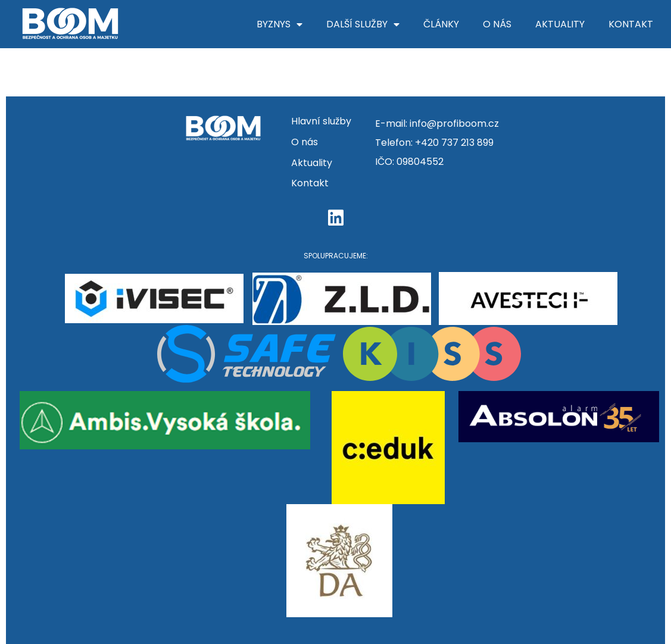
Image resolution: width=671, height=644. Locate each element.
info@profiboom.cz (454, 124)
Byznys (280, 24)
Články (441, 24)
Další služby (363, 24)
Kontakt (631, 24)
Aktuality (560, 24)
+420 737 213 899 (454, 143)
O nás (497, 24)
